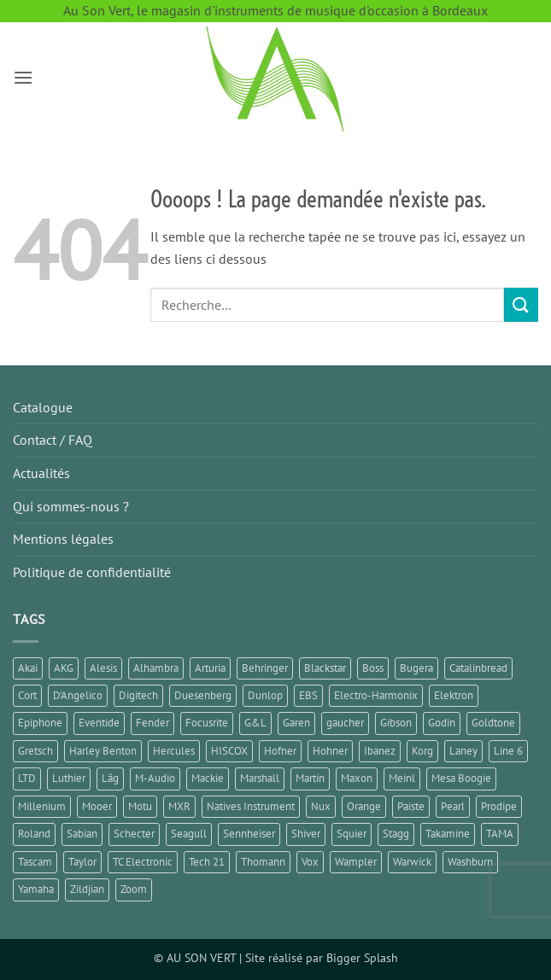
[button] (23, 77)
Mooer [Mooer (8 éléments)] (97, 806)
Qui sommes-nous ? (71, 506)
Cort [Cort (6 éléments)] (27, 695)
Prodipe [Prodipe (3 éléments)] (499, 806)
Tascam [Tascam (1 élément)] (35, 862)
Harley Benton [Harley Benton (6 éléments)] (103, 751)
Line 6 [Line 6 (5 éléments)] (508, 751)
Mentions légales (63, 539)
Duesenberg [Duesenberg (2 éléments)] (203, 695)
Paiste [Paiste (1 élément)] (411, 806)
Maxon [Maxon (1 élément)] (357, 778)
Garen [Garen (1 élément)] (296, 723)
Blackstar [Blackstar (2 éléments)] (325, 668)
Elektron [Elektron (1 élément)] (454, 695)
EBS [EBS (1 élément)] (308, 695)
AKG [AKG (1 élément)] (64, 668)
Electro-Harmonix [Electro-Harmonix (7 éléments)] (376, 695)
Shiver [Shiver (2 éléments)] (306, 834)
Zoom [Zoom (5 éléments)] (134, 889)
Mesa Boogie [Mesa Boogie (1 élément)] (461, 778)
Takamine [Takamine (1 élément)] (448, 834)
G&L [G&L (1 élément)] (255, 723)
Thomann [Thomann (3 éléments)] (263, 862)
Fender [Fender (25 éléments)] (152, 723)
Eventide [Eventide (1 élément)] (99, 723)
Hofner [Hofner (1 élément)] (280, 751)
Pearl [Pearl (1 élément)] (453, 806)
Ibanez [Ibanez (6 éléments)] (380, 751)
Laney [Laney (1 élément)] (463, 751)
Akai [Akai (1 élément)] (28, 668)
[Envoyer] (521, 304)
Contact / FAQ (53, 440)
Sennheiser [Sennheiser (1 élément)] (249, 834)
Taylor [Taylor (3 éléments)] (82, 862)
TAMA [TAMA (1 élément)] (500, 834)
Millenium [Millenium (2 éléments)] (42, 806)
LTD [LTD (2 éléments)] (27, 778)
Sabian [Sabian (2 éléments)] (82, 834)
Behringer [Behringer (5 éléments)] (265, 668)
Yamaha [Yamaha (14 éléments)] (36, 889)
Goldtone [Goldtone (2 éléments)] (493, 723)
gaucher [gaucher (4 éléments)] (345, 723)
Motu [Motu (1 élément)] (140, 806)
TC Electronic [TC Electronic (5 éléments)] (143, 862)
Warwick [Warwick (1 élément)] (412, 862)
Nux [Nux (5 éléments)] (321, 806)
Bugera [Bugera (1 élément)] (416, 668)
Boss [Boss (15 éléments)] (373, 668)
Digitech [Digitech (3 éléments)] (138, 695)
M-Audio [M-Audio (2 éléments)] (155, 778)
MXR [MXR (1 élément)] (179, 806)
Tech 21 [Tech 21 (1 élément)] (207, 862)
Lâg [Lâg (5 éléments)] (110, 778)
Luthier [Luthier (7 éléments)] (69, 778)
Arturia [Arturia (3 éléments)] (210, 668)
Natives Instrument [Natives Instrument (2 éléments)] (251, 806)
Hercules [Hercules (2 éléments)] (174, 751)
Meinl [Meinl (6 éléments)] (402, 778)
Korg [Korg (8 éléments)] (422, 751)
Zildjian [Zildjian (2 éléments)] (87, 889)
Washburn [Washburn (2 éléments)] (470, 862)
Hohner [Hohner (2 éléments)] (330, 751)
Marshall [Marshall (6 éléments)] (260, 778)
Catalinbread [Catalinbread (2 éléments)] (478, 668)
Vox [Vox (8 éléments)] (310, 862)
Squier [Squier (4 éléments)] (352, 834)
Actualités (41, 473)
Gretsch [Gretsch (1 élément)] (35, 751)
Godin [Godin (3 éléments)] (442, 723)
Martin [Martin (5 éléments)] (310, 778)
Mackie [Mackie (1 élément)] (208, 778)
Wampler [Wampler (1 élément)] (356, 862)
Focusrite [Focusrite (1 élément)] (207, 723)
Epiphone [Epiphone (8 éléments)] (40, 723)
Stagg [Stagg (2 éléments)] (396, 834)
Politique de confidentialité (92, 572)
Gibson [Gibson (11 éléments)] (396, 723)
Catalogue (43, 407)
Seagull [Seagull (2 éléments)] (189, 834)
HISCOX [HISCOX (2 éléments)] (229, 751)
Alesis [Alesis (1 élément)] (103, 668)
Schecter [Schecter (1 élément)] (134, 834)
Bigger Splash (362, 957)
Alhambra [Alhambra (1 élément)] (156, 668)
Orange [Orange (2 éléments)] (364, 806)
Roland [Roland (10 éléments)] (34, 834)
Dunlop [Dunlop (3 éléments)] (265, 695)
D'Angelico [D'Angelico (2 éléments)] (78, 695)
